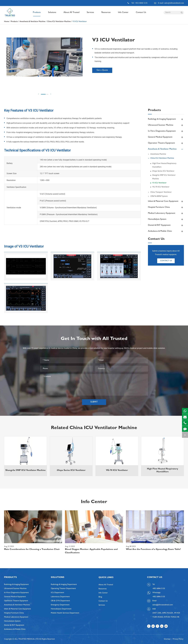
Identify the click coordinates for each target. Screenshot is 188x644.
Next (51, 94)
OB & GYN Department (60, 601)
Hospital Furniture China (166, 207)
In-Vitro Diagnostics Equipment (166, 131)
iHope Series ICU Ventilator (163, 171)
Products (37, 14)
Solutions (52, 14)
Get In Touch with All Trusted (94, 339)
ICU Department (57, 593)
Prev (38, 94)
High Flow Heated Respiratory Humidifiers (164, 165)
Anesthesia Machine (157, 154)
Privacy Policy (178, 639)
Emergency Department (60, 605)
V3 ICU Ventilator (80, 22)
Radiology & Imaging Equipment (166, 119)
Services (90, 14)
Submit (94, 402)
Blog (100, 597)
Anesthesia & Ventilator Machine (32, 22)
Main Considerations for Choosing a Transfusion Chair (32, 550)
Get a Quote (102, 70)
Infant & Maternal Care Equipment (166, 201)
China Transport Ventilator (160, 192)
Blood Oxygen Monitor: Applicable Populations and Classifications (91, 551)
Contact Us (141, 14)
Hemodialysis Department (61, 609)
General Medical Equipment (166, 137)
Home (7, 22)
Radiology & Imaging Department (64, 585)
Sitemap (167, 639)
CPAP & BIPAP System (158, 196)
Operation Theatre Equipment (166, 143)
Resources (106, 14)
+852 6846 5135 (159, 597)
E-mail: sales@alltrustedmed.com (169, 3)
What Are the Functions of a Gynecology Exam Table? (153, 550)
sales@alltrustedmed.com (163, 605)
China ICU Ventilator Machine (59, 22)
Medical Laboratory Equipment (166, 213)
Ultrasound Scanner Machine (166, 125)
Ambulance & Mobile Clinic (166, 231)
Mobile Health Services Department (65, 613)
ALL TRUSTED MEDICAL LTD (27, 639)
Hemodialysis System (166, 219)
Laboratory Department (60, 597)
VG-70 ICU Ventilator (161, 187)
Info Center (123, 14)
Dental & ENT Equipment (166, 225)
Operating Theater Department (63, 589)
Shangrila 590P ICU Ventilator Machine (164, 177)
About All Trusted (71, 14)
